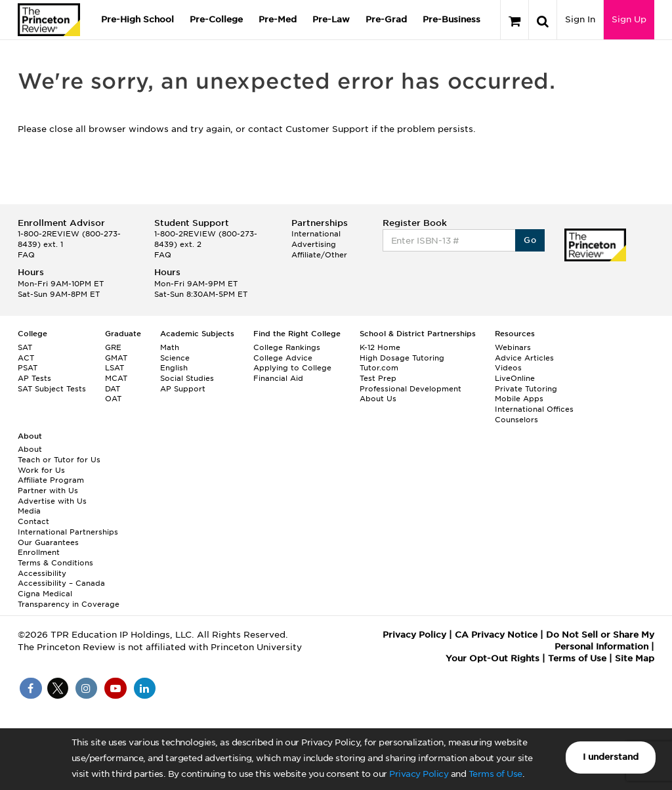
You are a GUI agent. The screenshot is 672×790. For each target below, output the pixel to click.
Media (29, 511)
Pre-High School (137, 19)
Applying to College (292, 368)
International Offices (534, 409)
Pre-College (216, 19)
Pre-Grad (386, 19)
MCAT (116, 378)
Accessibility (42, 573)
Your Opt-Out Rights (493, 658)
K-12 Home (380, 347)
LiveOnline (515, 378)
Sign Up (629, 19)
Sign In (580, 19)
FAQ (26, 255)
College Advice (283, 358)
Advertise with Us (52, 501)
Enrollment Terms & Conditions (55, 558)
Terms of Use (495, 774)
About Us (378, 399)
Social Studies (187, 378)
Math (170, 347)
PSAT (28, 368)
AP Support (183, 389)
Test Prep (378, 378)
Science (175, 358)
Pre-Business (451, 19)
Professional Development (410, 389)
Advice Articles (524, 358)
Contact (33, 521)
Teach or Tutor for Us (59, 460)
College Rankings (287, 347)
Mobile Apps (519, 399)
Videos (508, 368)
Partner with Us (48, 491)
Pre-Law (331, 19)
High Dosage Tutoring (402, 358)
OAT (113, 399)
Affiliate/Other (319, 255)
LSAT (115, 368)
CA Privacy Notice (496, 635)
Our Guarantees (48, 542)
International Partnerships (68, 532)
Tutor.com (379, 368)
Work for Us (41, 470)
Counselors (516, 420)
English (174, 368)
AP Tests (34, 378)
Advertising (314, 244)
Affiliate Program (51, 480)
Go (530, 240)
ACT (26, 358)
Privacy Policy (419, 774)
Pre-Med (278, 19)
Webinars (513, 347)
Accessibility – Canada (61, 583)
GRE (113, 347)
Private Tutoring (526, 389)
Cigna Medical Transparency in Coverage (69, 599)
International (316, 234)
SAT (25, 347)
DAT (113, 389)
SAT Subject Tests (52, 389)
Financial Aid (278, 378)
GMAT (116, 358)
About (30, 449)
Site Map (635, 658)
